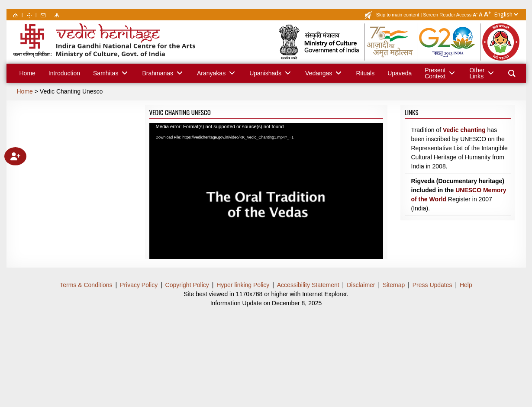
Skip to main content (398, 15)
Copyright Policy (187, 285)
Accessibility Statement (308, 285)
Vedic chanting (464, 130)
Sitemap (394, 285)
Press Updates (432, 285)
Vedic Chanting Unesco (71, 91)
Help (466, 285)
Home (25, 91)
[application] (266, 189)
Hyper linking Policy (243, 285)
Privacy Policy (139, 285)
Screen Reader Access (447, 15)
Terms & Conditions (86, 285)
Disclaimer (361, 285)
